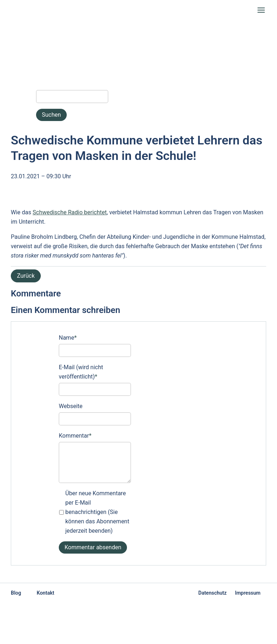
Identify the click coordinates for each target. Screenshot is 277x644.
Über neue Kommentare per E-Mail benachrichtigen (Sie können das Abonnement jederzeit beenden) (97, 512)
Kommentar (75, 435)
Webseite (71, 406)
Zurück (26, 276)
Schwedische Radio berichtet (70, 212)
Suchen (51, 115)
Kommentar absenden (93, 547)
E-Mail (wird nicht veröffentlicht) (81, 371)
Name (68, 337)
